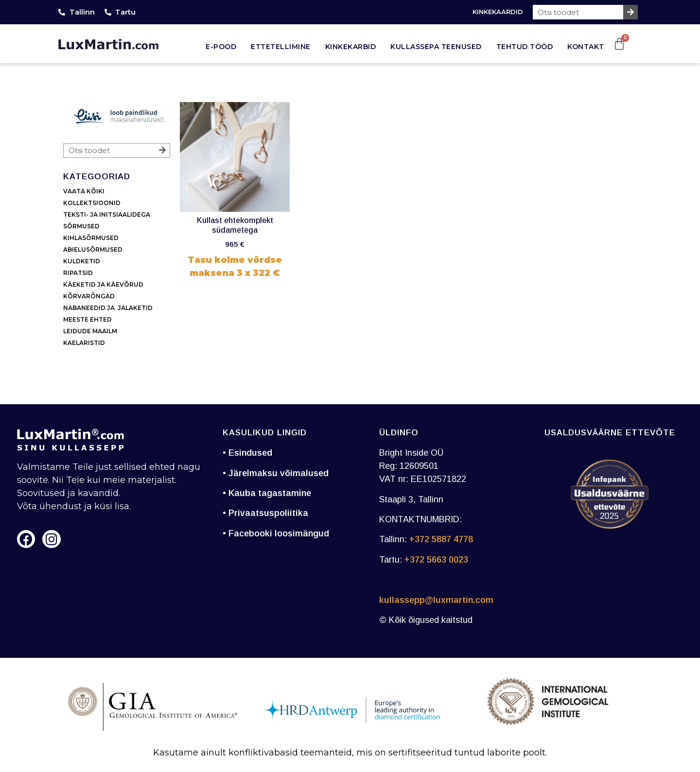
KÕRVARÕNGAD (89, 296)
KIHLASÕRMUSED (91, 238)
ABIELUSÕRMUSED (93, 249)
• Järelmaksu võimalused (276, 473)
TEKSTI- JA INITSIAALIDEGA (107, 214)
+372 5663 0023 (436, 560)
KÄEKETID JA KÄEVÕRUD (103, 284)
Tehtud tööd (525, 47)
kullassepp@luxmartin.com (436, 600)
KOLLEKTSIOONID (92, 203)
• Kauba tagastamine (267, 493)
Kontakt (586, 47)
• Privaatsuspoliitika (265, 513)
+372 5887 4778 (441, 539)
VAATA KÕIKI (84, 191)
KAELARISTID (84, 343)
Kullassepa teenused (436, 47)
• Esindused (247, 453)
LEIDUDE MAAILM (91, 331)
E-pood (221, 47)
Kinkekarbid (351, 47)
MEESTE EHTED (87, 319)
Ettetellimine (281, 47)
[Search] (630, 12)
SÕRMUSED (81, 226)
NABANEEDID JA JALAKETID (108, 308)
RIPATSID (78, 273)
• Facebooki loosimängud (276, 533)
